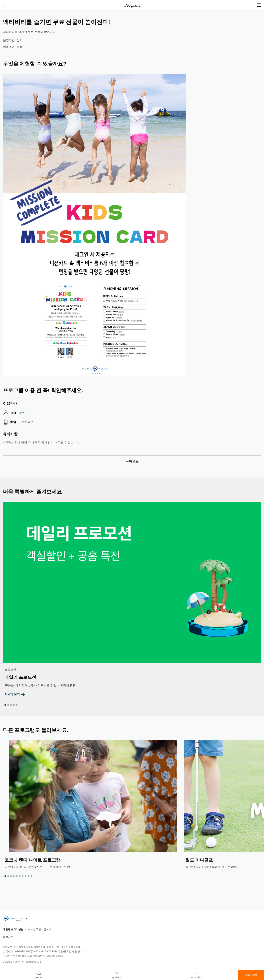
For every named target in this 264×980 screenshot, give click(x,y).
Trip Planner (116, 977)
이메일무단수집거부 (40, 929)
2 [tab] (8, 705)
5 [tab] (17, 705)
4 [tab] (14, 705)
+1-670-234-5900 (70, 947)
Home (39, 977)
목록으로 (132, 461)
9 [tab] (29, 876)
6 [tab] (20, 876)
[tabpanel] (132, 600)
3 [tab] (11, 705)
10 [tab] (32, 876)
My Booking (196, 977)
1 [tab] (5, 705)
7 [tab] (23, 876)
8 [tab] (26, 876)
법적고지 (8, 937)
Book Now (251, 975)
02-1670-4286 (23, 951)
